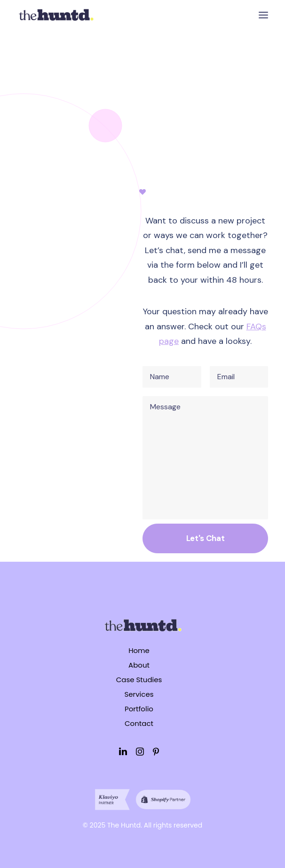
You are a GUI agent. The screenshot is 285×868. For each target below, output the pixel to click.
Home (139, 650)
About (139, 665)
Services (139, 694)
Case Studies (139, 680)
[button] (263, 15)
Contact (139, 723)
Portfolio (139, 709)
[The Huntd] (56, 15)
